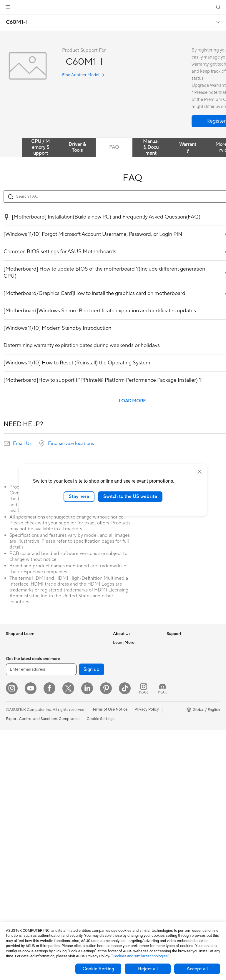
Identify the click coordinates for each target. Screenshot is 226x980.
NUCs (11, 793)
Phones (12, 651)
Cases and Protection (77, 838)
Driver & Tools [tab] (77, 147)
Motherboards (19, 851)
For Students (17, 714)
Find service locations (71, 444)
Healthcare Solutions (24, 660)
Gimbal (64, 882)
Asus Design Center (184, 687)
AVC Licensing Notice (185, 713)
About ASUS (124, 642)
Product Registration (131, 740)
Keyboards (68, 794)
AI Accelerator (71, 660)
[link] (113, 7)
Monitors (14, 749)
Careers (120, 651)
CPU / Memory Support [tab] (40, 147)
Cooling (13, 878)
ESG (170, 642)
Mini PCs (14, 802)
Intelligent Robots (74, 740)
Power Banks (70, 864)
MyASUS (121, 784)
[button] (8, 7)
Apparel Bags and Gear (78, 829)
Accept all (197, 969)
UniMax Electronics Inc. (133, 704)
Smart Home (69, 776)
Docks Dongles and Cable (81, 855)
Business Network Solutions (74, 729)
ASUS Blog (176, 722)
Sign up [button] (92, 920)
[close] (200, 472)
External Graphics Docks (80, 651)
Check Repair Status (131, 722)
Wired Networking (74, 718)
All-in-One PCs (19, 767)
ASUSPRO (176, 696)
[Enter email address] (41, 920)
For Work (14, 696)
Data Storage (70, 642)
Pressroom (122, 678)
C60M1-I (16, 22)
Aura (171, 740)
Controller (67, 873)
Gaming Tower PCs (22, 784)
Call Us (119, 757)
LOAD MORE (132, 401)
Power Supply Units (23, 886)
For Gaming (16, 722)
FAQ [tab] (114, 147)
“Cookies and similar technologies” (140, 956)
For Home (15, 687)
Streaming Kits (71, 820)
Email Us (22, 444)
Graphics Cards (20, 860)
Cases (11, 869)
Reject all (148, 969)
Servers (65, 767)
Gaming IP (67, 891)
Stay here (79, 496)
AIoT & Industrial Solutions (81, 749)
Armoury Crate (180, 731)
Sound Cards (70, 669)
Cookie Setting (98, 969)
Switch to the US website (130, 496)
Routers (65, 687)
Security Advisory (128, 766)
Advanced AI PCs (182, 678)
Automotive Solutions (185, 704)
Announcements (127, 660)
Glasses (13, 829)
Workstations (18, 811)
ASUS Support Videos (132, 775)
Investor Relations (129, 669)
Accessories (16, 669)
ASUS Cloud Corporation (135, 695)
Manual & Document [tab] (151, 147)
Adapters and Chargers (79, 846)
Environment (178, 651)
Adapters (66, 709)
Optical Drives (18, 895)
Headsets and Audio (76, 811)
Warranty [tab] (188, 147)
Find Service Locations (133, 731)
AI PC (172, 669)
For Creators (17, 705)
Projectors (15, 758)
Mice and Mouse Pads (77, 802)
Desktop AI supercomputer (82, 758)
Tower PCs (15, 776)
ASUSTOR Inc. (126, 686)
